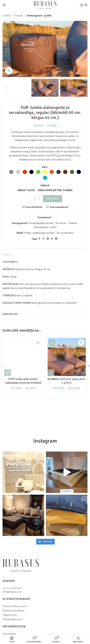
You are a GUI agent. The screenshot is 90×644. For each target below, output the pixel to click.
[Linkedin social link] (52, 239)
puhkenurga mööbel (44, 233)
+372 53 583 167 (12, 588)
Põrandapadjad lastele (41, 223)
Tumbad (18, 15)
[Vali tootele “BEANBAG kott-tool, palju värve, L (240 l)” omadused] (51, 373)
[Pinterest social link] (48, 239)
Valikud (45, 185)
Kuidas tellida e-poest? (15, 606)
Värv (45, 167)
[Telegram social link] (56, 239)
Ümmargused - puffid (39, 15)
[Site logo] (45, 5)
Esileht (6, 15)
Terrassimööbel (65, 233)
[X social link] (43, 239)
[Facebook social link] (39, 239)
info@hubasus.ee (12, 592)
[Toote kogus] (35, 199)
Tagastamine (10, 615)
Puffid (27, 233)
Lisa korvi (53, 199)
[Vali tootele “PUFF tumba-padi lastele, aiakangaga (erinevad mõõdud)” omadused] (8, 373)
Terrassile (61, 223)
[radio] (11, 172)
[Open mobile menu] (4, 5)
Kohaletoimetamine (14, 610)
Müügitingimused (12, 619)
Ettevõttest (9, 634)
